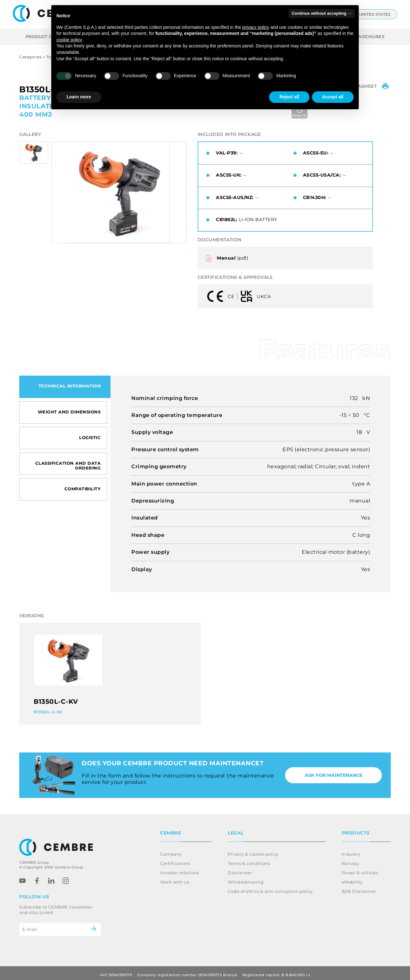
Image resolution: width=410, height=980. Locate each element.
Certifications (175, 860)
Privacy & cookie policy (253, 850)
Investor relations (180, 869)
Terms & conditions (249, 860)
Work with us (175, 878)
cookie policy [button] (69, 40)
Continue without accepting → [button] (322, 13)
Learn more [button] (79, 97)
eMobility (352, 878)
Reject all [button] (289, 97)
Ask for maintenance (333, 775)
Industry (351, 850)
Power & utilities (360, 869)
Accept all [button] (333, 97)
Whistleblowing (246, 878)
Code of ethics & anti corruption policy (270, 887)
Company (171, 850)
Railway (351, 860)
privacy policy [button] (256, 27)
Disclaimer (240, 869)
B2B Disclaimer (359, 887)
